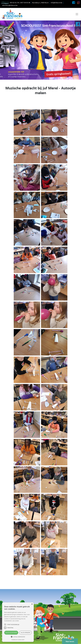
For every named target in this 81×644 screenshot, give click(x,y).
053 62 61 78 (14, 3)
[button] (18, 637)
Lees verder (16, 621)
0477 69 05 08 (25, 3)
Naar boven (70, 640)
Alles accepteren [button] (11, 633)
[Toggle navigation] (77, 14)
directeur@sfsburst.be (10, 5)
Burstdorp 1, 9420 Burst (40, 3)
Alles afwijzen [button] (25, 633)
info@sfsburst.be (56, 3)
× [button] (32, 604)
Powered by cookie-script (18, 640)
